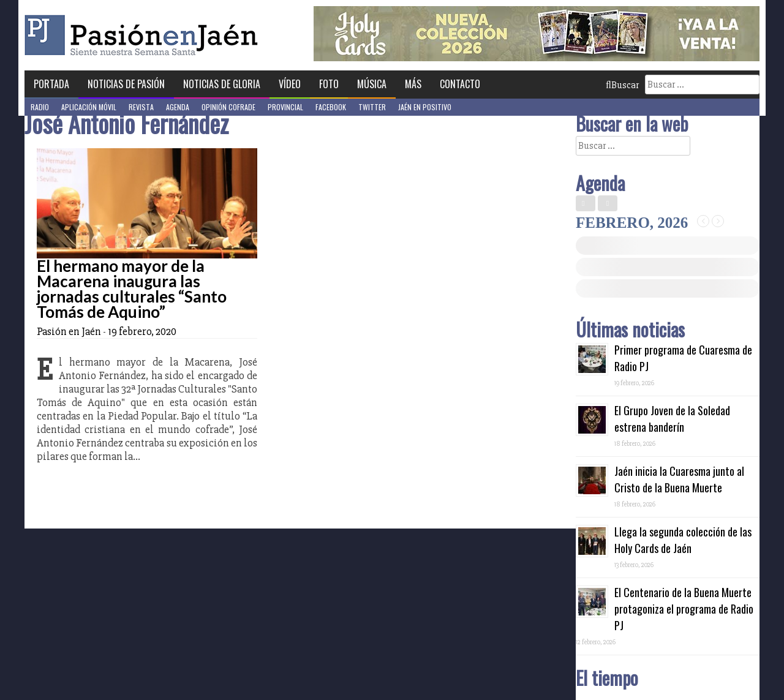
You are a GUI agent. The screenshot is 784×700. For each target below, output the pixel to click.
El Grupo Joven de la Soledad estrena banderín (672, 419)
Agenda (178, 107)
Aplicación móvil (89, 107)
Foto (329, 84)
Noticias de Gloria (222, 84)
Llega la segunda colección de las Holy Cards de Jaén (683, 540)
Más (413, 84)
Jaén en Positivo (425, 107)
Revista (141, 107)
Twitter (372, 107)
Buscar (622, 85)
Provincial (285, 107)
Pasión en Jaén (145, 35)
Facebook (331, 107)
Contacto (460, 84)
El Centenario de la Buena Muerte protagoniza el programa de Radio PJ (684, 609)
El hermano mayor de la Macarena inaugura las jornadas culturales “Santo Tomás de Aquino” (132, 289)
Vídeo (290, 84)
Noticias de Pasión (126, 84)
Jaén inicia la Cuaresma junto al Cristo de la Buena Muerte (679, 479)
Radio (40, 107)
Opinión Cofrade (228, 107)
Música (372, 84)
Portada (51, 84)
